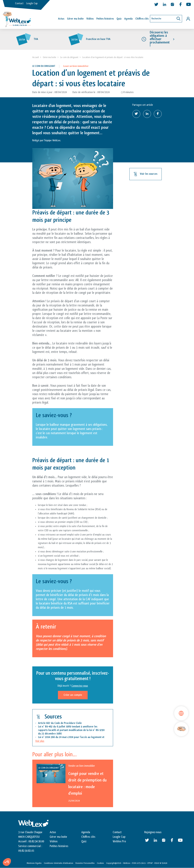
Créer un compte (73, 695)
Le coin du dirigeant (69, 57)
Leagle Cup (32, 3)
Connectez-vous (80, 686)
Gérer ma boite (50, 57)
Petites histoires (105, 19)
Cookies (100, 863)
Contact (19, 3)
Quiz (119, 19)
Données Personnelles (85, 863)
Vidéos (90, 19)
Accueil (36, 57)
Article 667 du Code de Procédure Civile (60, 723)
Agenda (128, 19)
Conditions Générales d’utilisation (59, 863)
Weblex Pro (119, 842)
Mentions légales (34, 863)
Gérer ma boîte (75, 19)
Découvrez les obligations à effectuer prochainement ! (160, 39)
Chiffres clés (142, 19)
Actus (61, 19)
